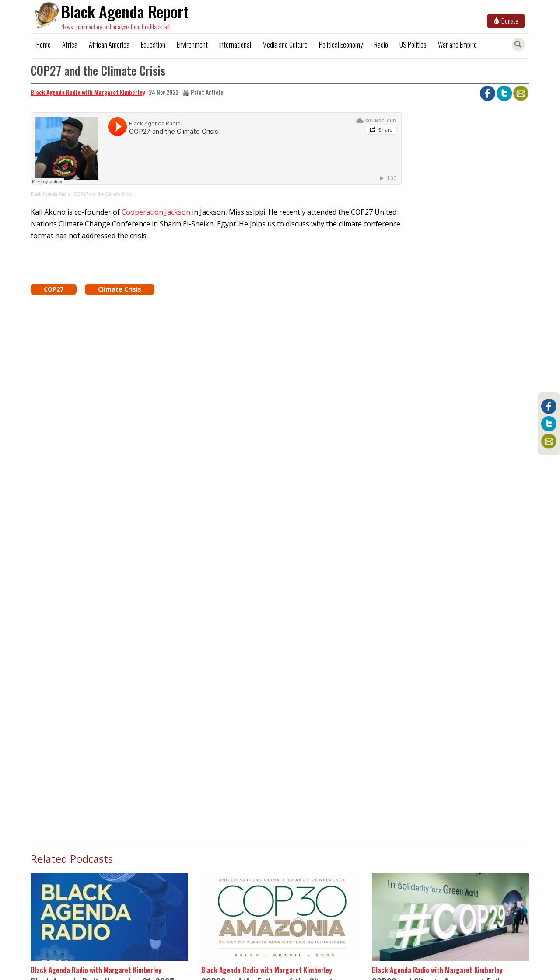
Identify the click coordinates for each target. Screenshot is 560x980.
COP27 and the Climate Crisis (103, 194)
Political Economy (341, 45)
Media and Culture (285, 45)
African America (109, 45)
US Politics (413, 45)
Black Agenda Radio (50, 194)
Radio (381, 45)
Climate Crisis (120, 289)
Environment (192, 45)
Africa (70, 45)
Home (44, 45)
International (235, 45)
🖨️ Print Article (203, 92)
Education (153, 45)
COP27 (54, 289)
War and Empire (457, 45)
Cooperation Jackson (156, 212)
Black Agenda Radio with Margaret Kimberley (88, 92)
